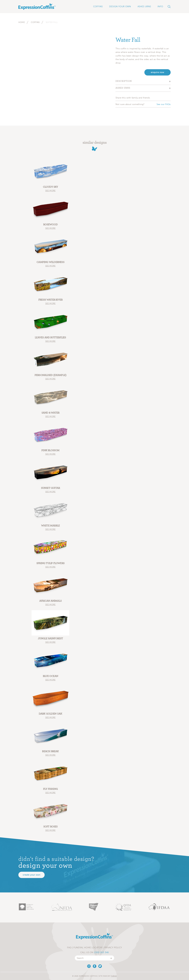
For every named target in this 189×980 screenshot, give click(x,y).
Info (160, 6)
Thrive (114, 976)
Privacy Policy (113, 947)
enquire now (157, 72)
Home (22, 22)
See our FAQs (164, 104)
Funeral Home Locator (88, 947)
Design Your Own (120, 6)
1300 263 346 (101, 952)
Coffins (35, 22)
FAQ (69, 947)
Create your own (31, 875)
